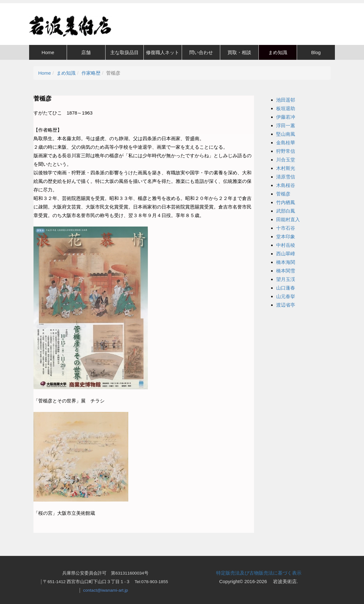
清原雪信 (286, 177)
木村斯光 (286, 168)
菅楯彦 (283, 194)
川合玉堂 (286, 160)
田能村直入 (288, 219)
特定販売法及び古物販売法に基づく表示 (259, 573)
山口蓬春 (286, 288)
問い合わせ (201, 52)
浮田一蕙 (286, 125)
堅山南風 (286, 134)
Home (48, 52)
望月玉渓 (286, 279)
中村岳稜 (286, 245)
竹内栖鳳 (286, 202)
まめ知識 (278, 52)
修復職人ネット (163, 52)
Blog (316, 52)
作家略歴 (91, 73)
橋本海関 (286, 262)
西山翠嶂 (286, 254)
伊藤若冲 (286, 117)
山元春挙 (286, 296)
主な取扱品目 (124, 52)
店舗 (86, 52)
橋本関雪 (286, 271)
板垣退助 (286, 108)
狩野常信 (286, 151)
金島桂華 (286, 143)
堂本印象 (286, 237)
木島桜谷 (286, 185)
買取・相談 (239, 52)
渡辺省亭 (286, 305)
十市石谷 (286, 228)
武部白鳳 (286, 211)
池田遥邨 (286, 100)
